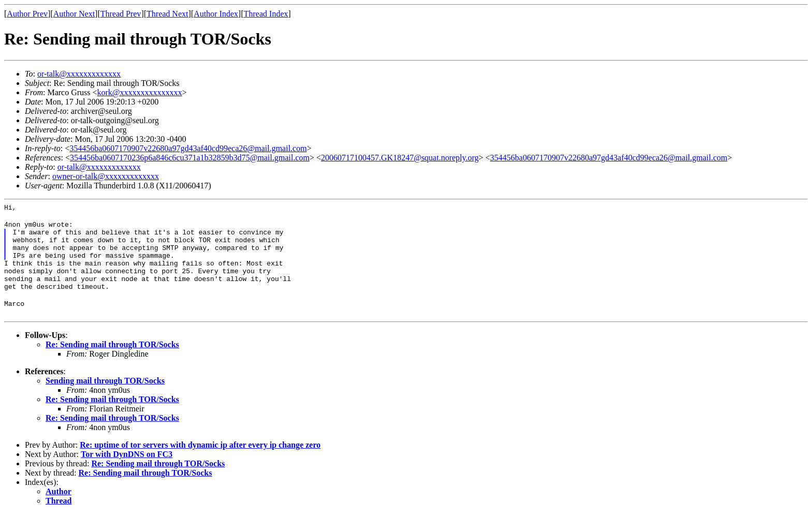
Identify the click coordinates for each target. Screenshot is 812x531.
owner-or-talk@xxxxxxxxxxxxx (106, 176)
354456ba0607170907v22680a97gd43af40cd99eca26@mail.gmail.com (188, 148)
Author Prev (27, 14)
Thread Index (266, 14)
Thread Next (167, 14)
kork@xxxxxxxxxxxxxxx (140, 92)
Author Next (74, 14)
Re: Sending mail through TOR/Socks (112, 362)
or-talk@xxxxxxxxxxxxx (79, 74)
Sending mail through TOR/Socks (105, 398)
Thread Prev (121, 14)
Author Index (216, 14)
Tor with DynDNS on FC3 (127, 471)
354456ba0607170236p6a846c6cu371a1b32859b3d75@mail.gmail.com (190, 158)
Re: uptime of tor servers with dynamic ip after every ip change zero (200, 462)
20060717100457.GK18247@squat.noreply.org (400, 158)
